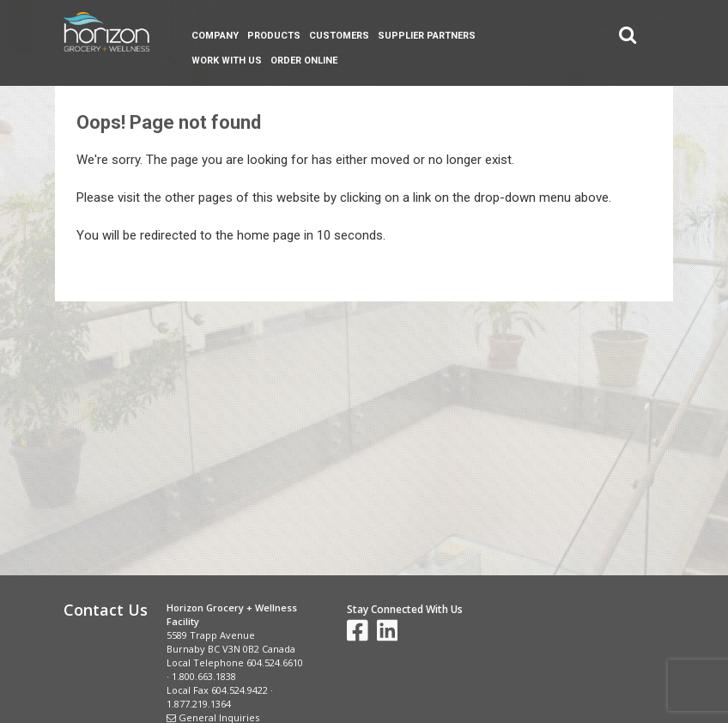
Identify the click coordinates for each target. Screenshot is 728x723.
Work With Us (227, 61)
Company (215, 36)
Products (274, 36)
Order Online (304, 61)
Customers (339, 36)
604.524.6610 (275, 662)
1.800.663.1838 (204, 676)
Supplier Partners (427, 36)
